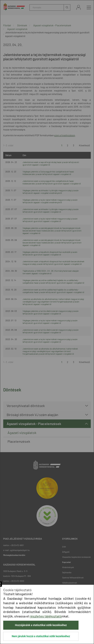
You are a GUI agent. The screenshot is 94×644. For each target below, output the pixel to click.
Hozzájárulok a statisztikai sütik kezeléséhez (41, 625)
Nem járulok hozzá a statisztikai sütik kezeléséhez (41, 636)
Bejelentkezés (79, 7)
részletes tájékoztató (46, 616)
